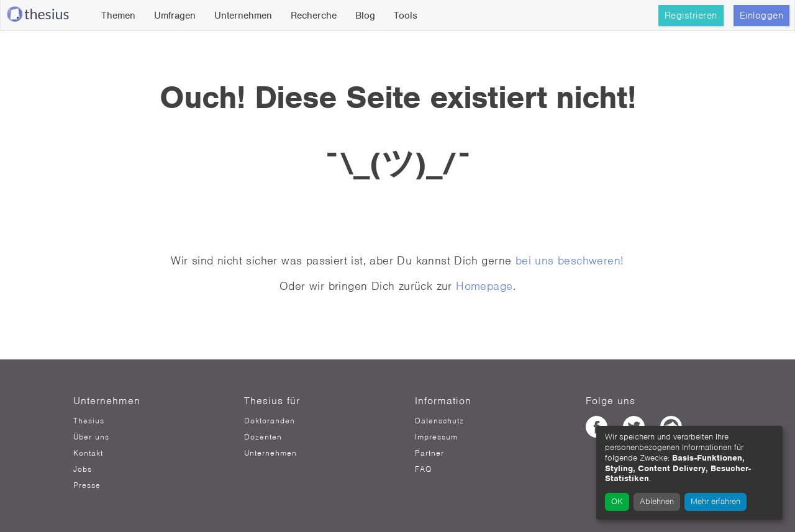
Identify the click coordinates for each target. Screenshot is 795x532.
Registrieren (691, 16)
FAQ (423, 469)
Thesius (89, 421)
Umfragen (175, 16)
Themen (118, 16)
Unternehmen (243, 16)
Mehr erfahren (715, 501)
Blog (365, 16)
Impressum (436, 437)
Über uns (91, 437)
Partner (429, 453)
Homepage (484, 286)
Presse (87, 485)
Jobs (83, 469)
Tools (406, 16)
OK (617, 501)
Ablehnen (657, 501)
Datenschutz (439, 421)
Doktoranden (270, 421)
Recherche (314, 16)
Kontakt (88, 453)
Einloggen (762, 16)
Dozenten (263, 437)
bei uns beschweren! (570, 260)
